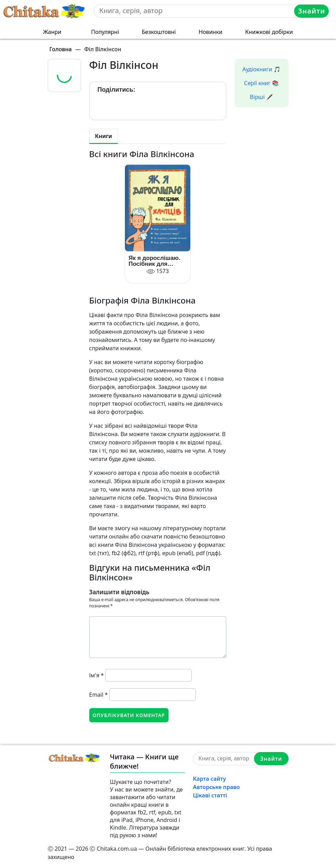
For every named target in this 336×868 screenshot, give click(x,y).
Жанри (52, 32)
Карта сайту (210, 779)
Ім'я (97, 675)
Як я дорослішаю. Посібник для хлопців (154, 261)
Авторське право (217, 787)
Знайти (311, 11)
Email (99, 695)
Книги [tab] (104, 136)
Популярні (105, 32)
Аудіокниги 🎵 (262, 69)
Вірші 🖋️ (261, 97)
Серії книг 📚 (261, 83)
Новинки (211, 32)
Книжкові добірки (269, 32)
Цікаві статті (210, 795)
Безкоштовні (159, 32)
